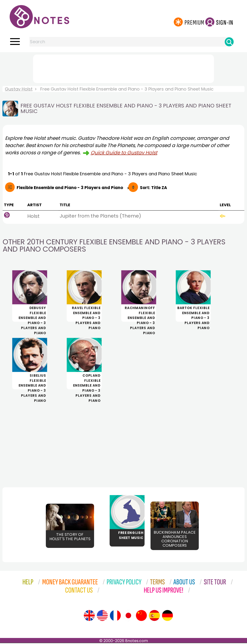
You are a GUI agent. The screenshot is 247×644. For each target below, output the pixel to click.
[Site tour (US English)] (102, 616)
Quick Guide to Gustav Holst (124, 153)
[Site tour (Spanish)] (154, 616)
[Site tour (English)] (89, 616)
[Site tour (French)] (115, 616)
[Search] (229, 42)
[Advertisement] (123, 68)
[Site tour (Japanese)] (128, 616)
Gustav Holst (19, 89)
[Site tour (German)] (167, 616)
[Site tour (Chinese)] (141, 616)
